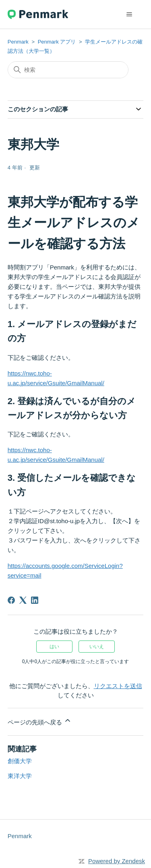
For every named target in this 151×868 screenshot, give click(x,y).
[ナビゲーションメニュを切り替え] (129, 15)
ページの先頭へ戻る (40, 721)
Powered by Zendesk (117, 861)
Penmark (18, 42)
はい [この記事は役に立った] (54, 647)
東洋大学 (20, 776)
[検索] (68, 70)
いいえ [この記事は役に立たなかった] (97, 647)
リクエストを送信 (118, 686)
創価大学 (20, 761)
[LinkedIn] (35, 600)
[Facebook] (11, 600)
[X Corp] (23, 600)
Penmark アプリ (57, 42)
